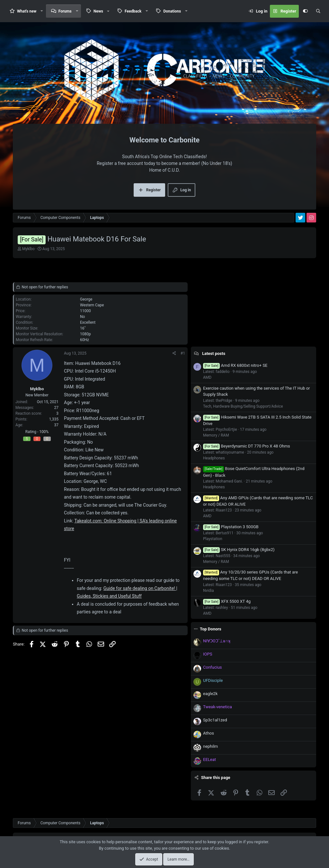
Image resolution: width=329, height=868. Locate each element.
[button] (42, 11)
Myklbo (28, 249)
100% (44, 432)
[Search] (318, 11)
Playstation (213, 539)
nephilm (210, 746)
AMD (207, 377)
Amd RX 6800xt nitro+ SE (235, 365)
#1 (183, 353)
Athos (209, 733)
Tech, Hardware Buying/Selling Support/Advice (243, 406)
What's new (27, 11)
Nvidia (209, 591)
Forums (65, 11)
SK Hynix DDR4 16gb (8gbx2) (239, 550)
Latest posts (214, 353)
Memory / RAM (216, 435)
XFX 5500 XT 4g (227, 601)
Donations (172, 11)
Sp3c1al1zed (215, 720)
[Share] (174, 353)
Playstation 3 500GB (231, 527)
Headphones (214, 458)
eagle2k (210, 694)
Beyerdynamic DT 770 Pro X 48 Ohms (247, 446)
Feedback (133, 11)
